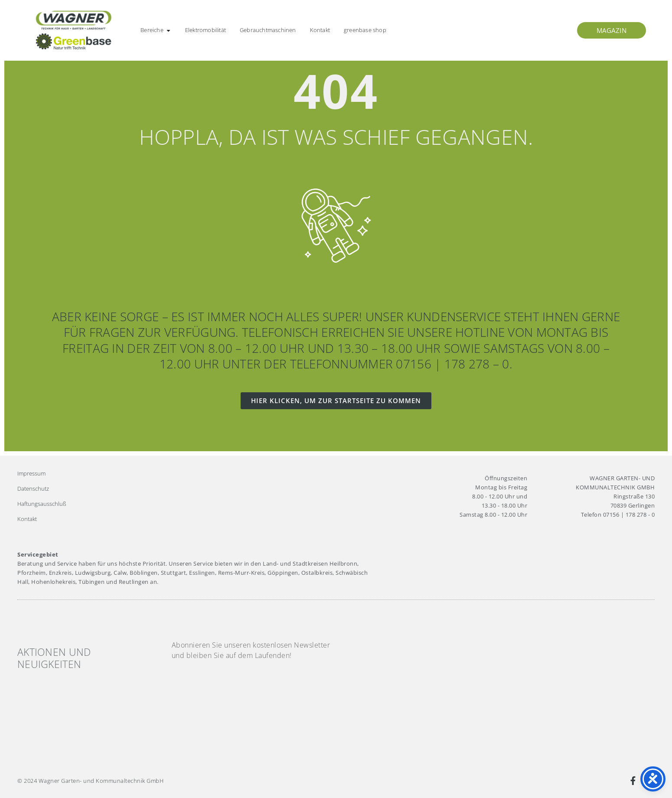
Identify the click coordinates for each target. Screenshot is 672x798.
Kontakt (27, 519)
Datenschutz (33, 489)
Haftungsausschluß (42, 504)
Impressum (31, 473)
